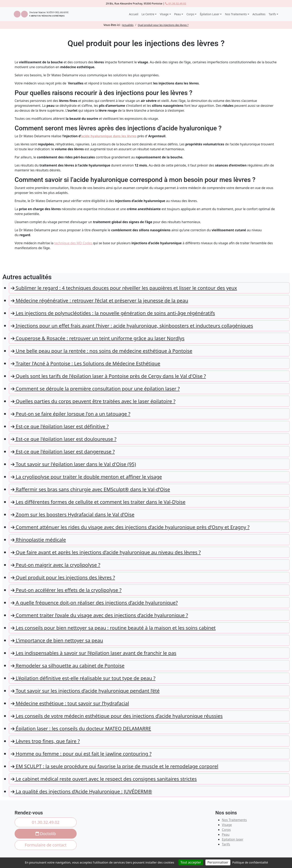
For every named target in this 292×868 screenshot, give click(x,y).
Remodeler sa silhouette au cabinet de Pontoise (68, 665)
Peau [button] (178, 14)
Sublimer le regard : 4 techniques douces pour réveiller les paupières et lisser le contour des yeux (124, 288)
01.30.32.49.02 (176, 3)
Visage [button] (164, 14)
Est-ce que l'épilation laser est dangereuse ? (63, 451)
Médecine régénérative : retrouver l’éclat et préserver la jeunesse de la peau (99, 300)
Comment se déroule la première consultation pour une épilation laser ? (95, 389)
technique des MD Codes (74, 243)
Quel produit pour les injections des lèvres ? (63, 577)
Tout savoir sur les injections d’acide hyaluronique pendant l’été (85, 691)
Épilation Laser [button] (209, 14)
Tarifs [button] (272, 14)
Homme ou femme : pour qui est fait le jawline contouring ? (81, 754)
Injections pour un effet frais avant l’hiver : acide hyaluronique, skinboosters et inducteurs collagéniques (132, 326)
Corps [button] (190, 14)
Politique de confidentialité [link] (250, 862)
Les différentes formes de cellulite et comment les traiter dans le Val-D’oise (98, 502)
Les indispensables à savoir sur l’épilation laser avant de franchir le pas (94, 653)
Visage (227, 825)
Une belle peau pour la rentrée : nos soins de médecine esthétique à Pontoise (101, 351)
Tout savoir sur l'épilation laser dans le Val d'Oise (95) (73, 464)
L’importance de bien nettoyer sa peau (57, 640)
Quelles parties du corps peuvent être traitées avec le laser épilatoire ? (93, 401)
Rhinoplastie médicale (38, 540)
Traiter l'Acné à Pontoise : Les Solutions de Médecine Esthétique (85, 363)
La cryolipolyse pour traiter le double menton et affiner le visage (86, 477)
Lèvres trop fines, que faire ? (45, 741)
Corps (226, 830)
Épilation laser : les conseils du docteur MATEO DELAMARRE (81, 728)
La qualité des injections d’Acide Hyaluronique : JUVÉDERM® (81, 791)
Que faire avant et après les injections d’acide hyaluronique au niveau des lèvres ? (106, 552)
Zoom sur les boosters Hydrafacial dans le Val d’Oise (73, 514)
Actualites (259, 14)
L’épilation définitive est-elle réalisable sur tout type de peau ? (83, 678)
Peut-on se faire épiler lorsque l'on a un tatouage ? (71, 414)
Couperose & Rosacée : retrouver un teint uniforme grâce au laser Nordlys (98, 338)
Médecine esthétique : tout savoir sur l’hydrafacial (70, 703)
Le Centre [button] (148, 14)
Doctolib (46, 834)
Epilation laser (233, 839)
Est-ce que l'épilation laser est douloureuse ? (64, 439)
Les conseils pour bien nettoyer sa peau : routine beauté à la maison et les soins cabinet (113, 628)
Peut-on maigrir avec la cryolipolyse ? (55, 565)
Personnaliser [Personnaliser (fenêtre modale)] (218, 862)
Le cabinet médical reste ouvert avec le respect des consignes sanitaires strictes (104, 779)
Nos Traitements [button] (236, 14)
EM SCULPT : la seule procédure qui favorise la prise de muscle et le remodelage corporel (114, 766)
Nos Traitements (234, 820)
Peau (226, 834)
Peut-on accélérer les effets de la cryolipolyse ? (66, 590)
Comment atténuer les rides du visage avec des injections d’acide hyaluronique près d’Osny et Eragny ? (130, 527)
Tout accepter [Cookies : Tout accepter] (191, 862)
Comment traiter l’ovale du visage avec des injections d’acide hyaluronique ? (99, 615)
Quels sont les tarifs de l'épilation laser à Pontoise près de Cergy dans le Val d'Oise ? (108, 376)
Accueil (134, 14)
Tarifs (226, 844)
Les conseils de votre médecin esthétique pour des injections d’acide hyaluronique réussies (117, 716)
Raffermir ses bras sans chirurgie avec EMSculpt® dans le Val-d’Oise (90, 489)
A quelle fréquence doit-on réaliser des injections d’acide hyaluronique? (94, 603)
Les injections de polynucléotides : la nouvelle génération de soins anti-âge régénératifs (113, 313)
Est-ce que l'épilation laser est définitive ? (60, 426)
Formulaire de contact (46, 845)
